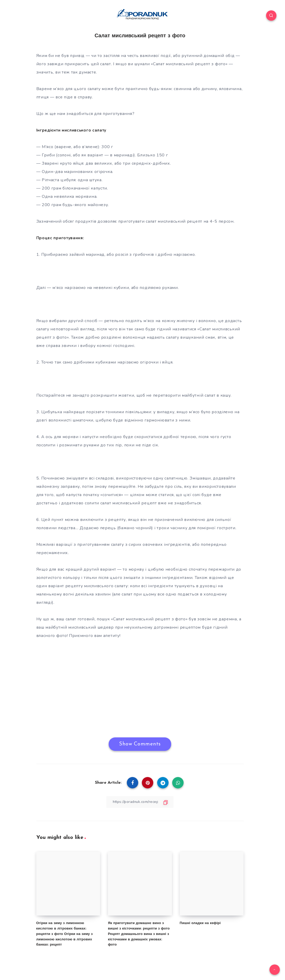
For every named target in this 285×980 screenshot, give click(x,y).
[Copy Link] (140, 802)
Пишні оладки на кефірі (200, 923)
